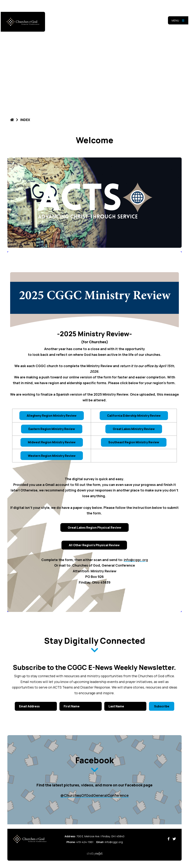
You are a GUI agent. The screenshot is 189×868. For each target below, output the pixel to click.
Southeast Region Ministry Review (134, 442)
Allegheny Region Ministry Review (52, 416)
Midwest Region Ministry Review (52, 442)
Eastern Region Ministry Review (52, 429)
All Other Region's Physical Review (94, 545)
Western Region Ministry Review (52, 456)
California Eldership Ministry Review (134, 416)
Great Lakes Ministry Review (134, 429)
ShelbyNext (95, 854)
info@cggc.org (136, 560)
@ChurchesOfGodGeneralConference (94, 795)
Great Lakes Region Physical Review (94, 528)
